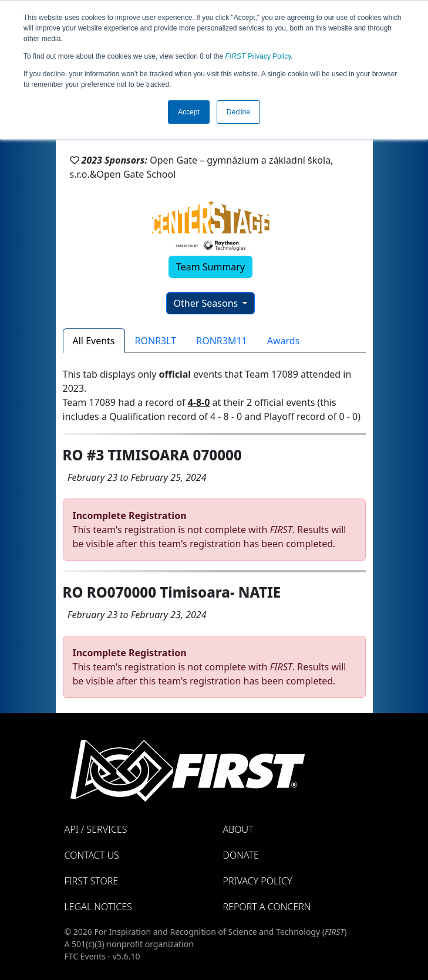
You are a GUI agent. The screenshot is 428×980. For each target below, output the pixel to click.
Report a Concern (267, 907)
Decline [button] (238, 112)
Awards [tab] (284, 341)
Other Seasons (207, 303)
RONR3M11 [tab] (222, 341)
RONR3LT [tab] (156, 341)
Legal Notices (98, 907)
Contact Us (92, 855)
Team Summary (210, 267)
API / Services (96, 829)
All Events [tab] (94, 341)
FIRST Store (92, 881)
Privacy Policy (258, 56)
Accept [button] (189, 112)
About (238, 829)
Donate (241, 855)
